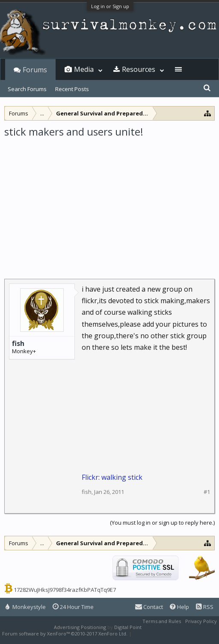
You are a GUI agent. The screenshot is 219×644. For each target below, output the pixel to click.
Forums (35, 70)
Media (84, 69)
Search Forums (27, 89)
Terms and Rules (162, 621)
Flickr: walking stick (112, 477)
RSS (205, 607)
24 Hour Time (73, 607)
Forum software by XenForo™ (65, 634)
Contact (149, 607)
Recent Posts (72, 89)
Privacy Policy (201, 621)
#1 (207, 492)
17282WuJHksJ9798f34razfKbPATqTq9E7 (65, 590)
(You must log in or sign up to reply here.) (162, 523)
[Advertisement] (109, 203)
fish (18, 343)
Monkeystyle (26, 607)
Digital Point (128, 627)
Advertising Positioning (80, 627)
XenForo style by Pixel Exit (163, 634)
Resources (139, 69)
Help (179, 607)
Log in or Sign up (110, 6)
